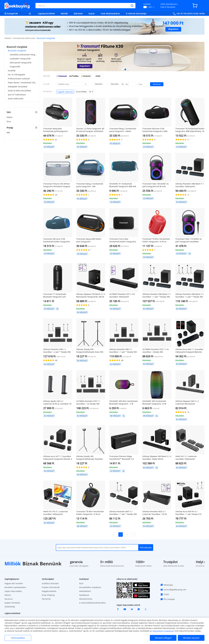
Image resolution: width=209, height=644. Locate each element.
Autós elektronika (16, 99)
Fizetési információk (51, 587)
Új (30, 14)
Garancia (9, 599)
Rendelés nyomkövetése (15, 587)
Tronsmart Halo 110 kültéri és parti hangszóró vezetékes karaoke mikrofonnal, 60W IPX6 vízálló (189, 240)
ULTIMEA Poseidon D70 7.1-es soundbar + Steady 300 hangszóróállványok (156, 351)
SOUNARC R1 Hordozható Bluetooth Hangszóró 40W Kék (123, 185)
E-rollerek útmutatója (136, 14)
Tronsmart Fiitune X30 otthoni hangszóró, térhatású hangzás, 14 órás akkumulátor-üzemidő (57, 185)
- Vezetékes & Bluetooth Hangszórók (23, 55)
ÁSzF (81, 583)
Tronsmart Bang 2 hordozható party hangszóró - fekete (123, 130)
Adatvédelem (85, 591)
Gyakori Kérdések (12, 603)
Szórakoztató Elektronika (24, 38)
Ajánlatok (78, 14)
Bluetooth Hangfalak (17, 51)
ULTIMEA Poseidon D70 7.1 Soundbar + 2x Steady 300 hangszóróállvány (88, 402)
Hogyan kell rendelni (14, 583)
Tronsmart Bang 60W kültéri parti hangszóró (89, 240)
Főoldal (8, 38)
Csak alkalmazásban (110, 14)
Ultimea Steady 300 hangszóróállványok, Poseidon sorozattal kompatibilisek (90, 458)
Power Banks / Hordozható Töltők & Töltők (23, 83)
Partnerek (46, 599)
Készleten (97, 84)
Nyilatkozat (84, 595)
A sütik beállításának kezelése (92, 603)
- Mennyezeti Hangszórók (20, 63)
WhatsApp (167, 585)
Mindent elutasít (191, 638)
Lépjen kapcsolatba (13, 591)
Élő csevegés (168, 599)
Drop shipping (48, 595)
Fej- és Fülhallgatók (16, 75)
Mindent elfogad (163, 638)
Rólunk (8, 595)
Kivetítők (12, 71)
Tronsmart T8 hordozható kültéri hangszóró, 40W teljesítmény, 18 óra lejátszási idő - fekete (190, 130)
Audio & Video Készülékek (19, 91)
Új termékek (81, 92)
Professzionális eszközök (19, 79)
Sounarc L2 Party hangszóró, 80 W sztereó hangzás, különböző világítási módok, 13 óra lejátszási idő (90, 130)
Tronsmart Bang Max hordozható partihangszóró (55, 130)
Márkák (64, 14)
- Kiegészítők (14, 67)
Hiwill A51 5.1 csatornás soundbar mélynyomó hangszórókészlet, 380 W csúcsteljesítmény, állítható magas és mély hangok (187, 458)
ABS (9, 133)
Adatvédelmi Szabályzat (163, 631)
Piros (9, 121)
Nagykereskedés (49, 591)
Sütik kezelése (18, 638)
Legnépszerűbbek (46, 14)
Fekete (10, 117)
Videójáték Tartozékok (18, 87)
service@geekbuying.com (173, 590)
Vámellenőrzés (86, 599)
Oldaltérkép (10, 607)
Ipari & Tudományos (17, 95)
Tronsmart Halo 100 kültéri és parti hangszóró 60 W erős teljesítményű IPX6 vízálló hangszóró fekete (156, 185)
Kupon (92, 14)
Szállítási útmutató (50, 583)
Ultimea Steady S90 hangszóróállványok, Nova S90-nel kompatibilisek (90, 351)
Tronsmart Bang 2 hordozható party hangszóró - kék (90, 185)
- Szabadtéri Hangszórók (20, 59)
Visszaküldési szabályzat (90, 587)
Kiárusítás (113, 84)
